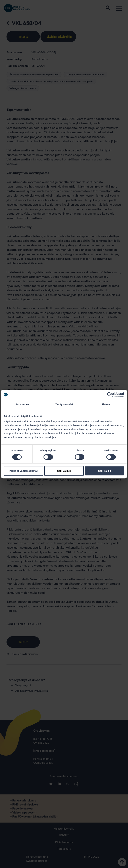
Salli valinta (64, 471)
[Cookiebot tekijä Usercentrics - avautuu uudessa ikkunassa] (110, 395)
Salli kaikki (105, 471)
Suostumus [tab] (22, 404)
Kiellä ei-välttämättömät (23, 471)
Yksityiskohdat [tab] (64, 404)
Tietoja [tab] (106, 404)
